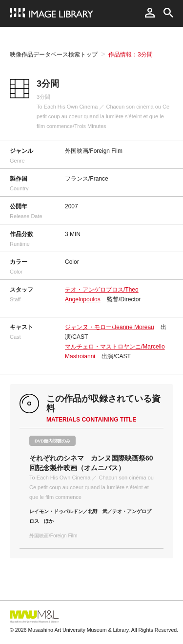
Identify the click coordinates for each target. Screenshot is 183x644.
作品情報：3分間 (131, 55)
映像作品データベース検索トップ (54, 55)
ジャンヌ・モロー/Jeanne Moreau (110, 327)
